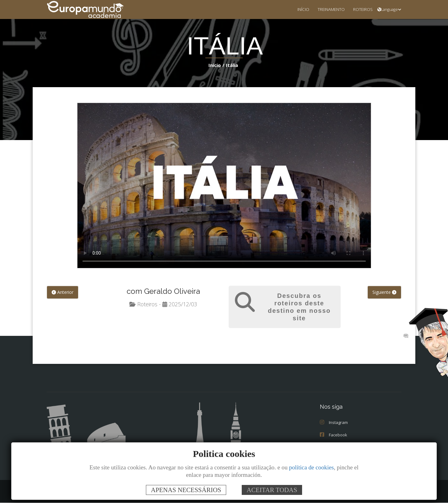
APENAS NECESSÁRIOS (186, 490)
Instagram (334, 423)
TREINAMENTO (326, 9)
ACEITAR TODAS (272, 490)
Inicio (216, 65)
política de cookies (311, 467)
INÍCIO (296, 9)
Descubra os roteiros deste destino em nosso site (299, 307)
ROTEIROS (361, 9)
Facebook (334, 435)
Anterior (63, 292)
